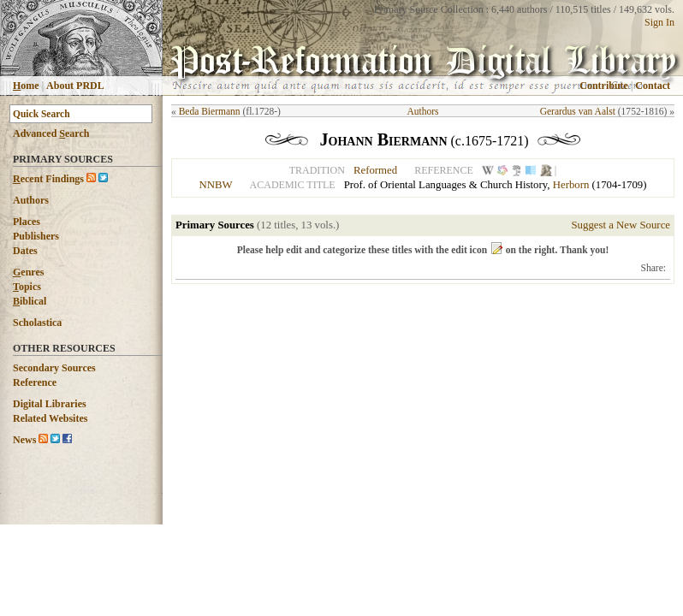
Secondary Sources (54, 368)
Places (27, 222)
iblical (30, 301)
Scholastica (37, 323)
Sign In (659, 22)
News (24, 440)
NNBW (215, 185)
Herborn (571, 185)
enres (28, 272)
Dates (25, 251)
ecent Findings (48, 179)
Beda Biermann (210, 111)
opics (27, 287)
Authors (31, 200)
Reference (35, 382)
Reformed (375, 170)
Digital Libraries (50, 404)
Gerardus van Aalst (578, 111)
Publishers (36, 236)
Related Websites (50, 418)
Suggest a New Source (621, 225)
